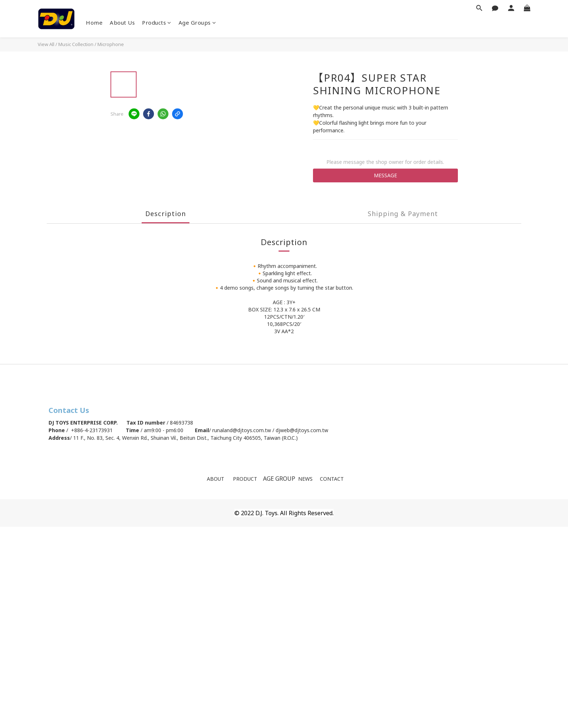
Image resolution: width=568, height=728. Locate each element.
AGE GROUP (280, 479)
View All (46, 44)
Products (157, 22)
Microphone (111, 44)
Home (94, 22)
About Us (122, 22)
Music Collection (76, 44)
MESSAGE (385, 175)
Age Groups (197, 22)
